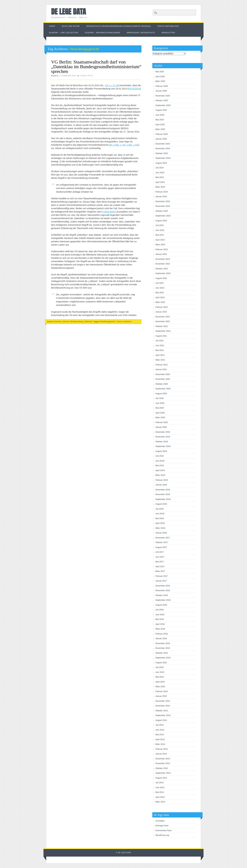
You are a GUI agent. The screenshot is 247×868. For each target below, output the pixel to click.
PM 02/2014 (134, 89)
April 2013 (160, 797)
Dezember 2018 (163, 490)
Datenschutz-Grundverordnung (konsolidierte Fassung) (119, 26)
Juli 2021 (160, 341)
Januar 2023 (161, 254)
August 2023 (161, 221)
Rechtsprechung (76, 321)
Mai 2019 (160, 466)
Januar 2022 (161, 312)
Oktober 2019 (162, 442)
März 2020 (160, 417)
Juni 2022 (160, 288)
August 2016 (161, 605)
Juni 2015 (160, 672)
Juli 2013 (160, 783)
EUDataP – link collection (64, 33)
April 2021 (160, 355)
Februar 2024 (162, 192)
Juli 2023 (160, 225)
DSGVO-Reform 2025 (168, 26)
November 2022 (163, 264)
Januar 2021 (161, 369)
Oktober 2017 (162, 542)
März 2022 (160, 302)
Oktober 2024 (162, 153)
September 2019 (163, 446)
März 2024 (160, 187)
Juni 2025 (160, 115)
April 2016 (160, 624)
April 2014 (160, 739)
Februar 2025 (162, 134)
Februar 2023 (162, 249)
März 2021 (160, 360)
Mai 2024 (160, 177)
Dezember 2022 (163, 259)
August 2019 (161, 451)
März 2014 (160, 744)
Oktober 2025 (162, 100)
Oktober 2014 (162, 711)
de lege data (68, 11)
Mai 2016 (160, 619)
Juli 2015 (160, 667)
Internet (66, 321)
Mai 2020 (160, 408)
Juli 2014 (160, 725)
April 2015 (160, 682)
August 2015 (161, 663)
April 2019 (160, 470)
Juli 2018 (160, 509)
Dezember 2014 (163, 701)
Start (52, 26)
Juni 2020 (160, 403)
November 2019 (163, 437)
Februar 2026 (162, 86)
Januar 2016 (161, 638)
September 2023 (163, 216)
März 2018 (160, 528)
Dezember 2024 (163, 144)
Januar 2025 (161, 139)
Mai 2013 (160, 792)
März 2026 (160, 81)
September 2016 (163, 600)
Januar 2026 (161, 91)
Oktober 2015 (162, 653)
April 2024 (160, 182)
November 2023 (163, 206)
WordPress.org (162, 835)
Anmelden (160, 821)
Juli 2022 (160, 283)
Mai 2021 (160, 350)
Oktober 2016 (162, 595)
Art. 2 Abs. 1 (115, 145)
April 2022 (160, 297)
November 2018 (163, 494)
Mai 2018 (160, 518)
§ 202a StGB (109, 212)
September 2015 (163, 658)
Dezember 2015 (163, 643)
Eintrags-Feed (162, 826)
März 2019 (160, 475)
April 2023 (160, 240)
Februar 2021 (162, 365)
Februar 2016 (162, 634)
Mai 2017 (160, 562)
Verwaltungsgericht (107, 321)
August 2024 (161, 163)
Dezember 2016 (163, 586)
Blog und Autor (71, 26)
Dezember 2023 (163, 201)
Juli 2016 (160, 610)
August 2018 (161, 504)
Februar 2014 (162, 749)
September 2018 (163, 499)
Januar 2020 (161, 427)
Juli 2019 (160, 456)
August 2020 (161, 394)
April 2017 (160, 566)
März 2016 (160, 629)
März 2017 (160, 571)
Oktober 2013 (162, 768)
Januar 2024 (161, 196)
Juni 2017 (160, 557)
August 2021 (161, 336)
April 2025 (160, 125)
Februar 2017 (162, 576)
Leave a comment (124, 321)
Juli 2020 (160, 398)
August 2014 (161, 720)
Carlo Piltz (87, 76)
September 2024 (163, 158)
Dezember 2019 (163, 432)
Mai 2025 (160, 120)
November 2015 (163, 648)
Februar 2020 (162, 422)
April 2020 (160, 413)
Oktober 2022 (162, 269)
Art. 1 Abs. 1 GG (131, 145)
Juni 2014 (160, 730)
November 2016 (163, 590)
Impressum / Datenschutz (141, 33)
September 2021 (163, 331)
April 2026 (160, 76)
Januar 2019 (161, 485)
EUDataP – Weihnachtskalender (103, 33)
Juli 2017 (160, 552)
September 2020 (163, 389)
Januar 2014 (161, 754)
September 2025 (163, 105)
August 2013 (161, 778)
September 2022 (163, 273)
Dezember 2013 (163, 759)
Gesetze (58, 321)
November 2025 (163, 96)
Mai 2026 (160, 72)
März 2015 (160, 686)
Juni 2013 (160, 787)
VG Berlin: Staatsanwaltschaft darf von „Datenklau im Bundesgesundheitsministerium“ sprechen (96, 67)
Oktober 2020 (162, 384)
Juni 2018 (160, 514)
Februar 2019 (162, 480)
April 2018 (160, 523)
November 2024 (163, 148)
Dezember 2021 (163, 317)
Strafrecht (88, 321)
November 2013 (163, 763)
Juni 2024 (160, 173)
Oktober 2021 (162, 326)
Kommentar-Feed (163, 830)
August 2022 (161, 278)
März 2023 (160, 245)
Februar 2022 (162, 307)
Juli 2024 (160, 168)
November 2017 (163, 538)
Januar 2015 (161, 696)
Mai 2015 (160, 677)
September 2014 (163, 715)
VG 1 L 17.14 (112, 85)
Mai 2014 (160, 735)
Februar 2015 (162, 691)
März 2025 (160, 129)
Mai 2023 (160, 235)
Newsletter (168, 33)
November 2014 (163, 706)
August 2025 (161, 110)
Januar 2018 (161, 533)
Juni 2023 (160, 230)
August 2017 (161, 547)
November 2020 (163, 379)
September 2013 (163, 773)
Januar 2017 (161, 581)
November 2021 (163, 321)
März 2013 (160, 802)
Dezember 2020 (163, 374)
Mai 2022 (160, 293)
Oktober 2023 (162, 211)
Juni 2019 (160, 461)
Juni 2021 (160, 345)
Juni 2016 (160, 614)
